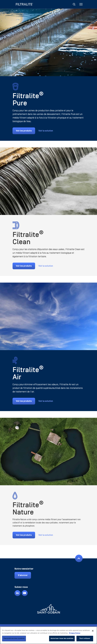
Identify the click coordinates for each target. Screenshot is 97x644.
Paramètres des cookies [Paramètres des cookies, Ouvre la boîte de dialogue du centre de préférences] (14, 638)
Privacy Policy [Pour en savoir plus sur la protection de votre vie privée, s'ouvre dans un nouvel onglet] (75, 633)
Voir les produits (24, 131)
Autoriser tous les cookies (62, 638)
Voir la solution (46, 131)
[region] (48, 635)
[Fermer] (93, 631)
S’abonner (23, 575)
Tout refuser (85, 638)
